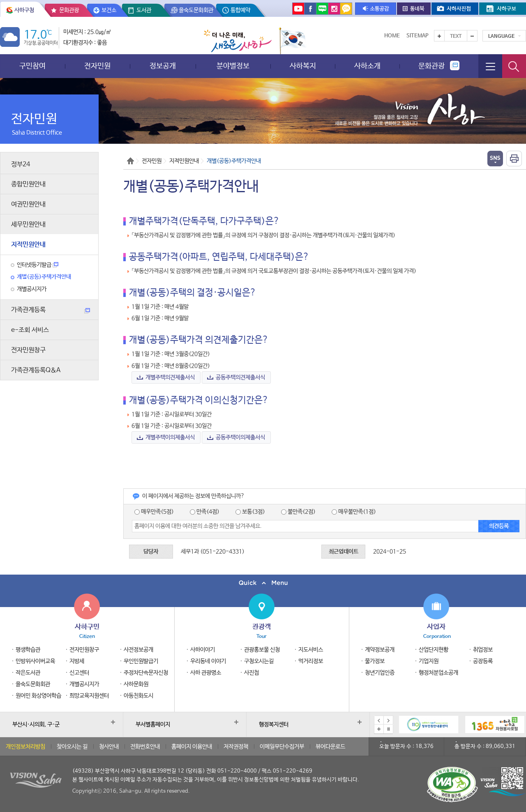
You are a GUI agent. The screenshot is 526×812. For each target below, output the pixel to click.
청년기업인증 (380, 673)
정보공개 (163, 66)
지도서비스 (311, 650)
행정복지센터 (274, 725)
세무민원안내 (28, 224)
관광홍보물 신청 (262, 650)
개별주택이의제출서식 (171, 437)
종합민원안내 (28, 184)
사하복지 (303, 66)
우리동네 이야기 (208, 661)
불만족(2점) (298, 512)
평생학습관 (28, 650)
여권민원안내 (28, 204)
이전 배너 (379, 720)
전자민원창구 (28, 350)
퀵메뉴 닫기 (263, 583)
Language (501, 37)
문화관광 (69, 10)
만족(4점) (205, 512)
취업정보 (483, 650)
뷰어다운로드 (330, 747)
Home (392, 36)
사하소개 (367, 66)
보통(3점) (250, 512)
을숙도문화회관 (196, 10)
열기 (495, 159)
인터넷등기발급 (38, 265)
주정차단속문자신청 (146, 673)
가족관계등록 (51, 310)
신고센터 (79, 673)
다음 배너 (388, 720)
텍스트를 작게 (472, 36)
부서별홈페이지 (153, 725)
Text (456, 37)
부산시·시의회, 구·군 (36, 725)
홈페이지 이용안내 (192, 747)
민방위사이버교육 (35, 661)
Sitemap (418, 36)
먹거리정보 (311, 661)
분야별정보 (233, 66)
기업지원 (429, 661)
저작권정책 (236, 747)
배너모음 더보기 (379, 729)
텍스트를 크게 (439, 36)
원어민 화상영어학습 (38, 696)
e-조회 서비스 (30, 330)
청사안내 (109, 747)
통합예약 (240, 10)
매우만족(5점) (154, 512)
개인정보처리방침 (25, 747)
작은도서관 (28, 673)
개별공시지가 (32, 289)
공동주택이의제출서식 (241, 437)
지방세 (77, 661)
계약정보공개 (380, 650)
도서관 (144, 10)
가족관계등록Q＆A (36, 370)
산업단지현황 (434, 650)
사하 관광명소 (206, 673)
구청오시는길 (259, 661)
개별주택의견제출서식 (171, 377)
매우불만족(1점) (354, 512)
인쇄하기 (514, 159)
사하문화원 (136, 684)
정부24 (21, 164)
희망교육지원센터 (89, 696)
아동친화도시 (138, 696)
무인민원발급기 (141, 661)
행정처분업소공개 (438, 673)
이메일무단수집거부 (282, 747)
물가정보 (375, 661)
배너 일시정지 (388, 729)
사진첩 (251, 673)
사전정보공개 (138, 650)
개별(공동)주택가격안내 (44, 277)
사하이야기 (203, 650)
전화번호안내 (145, 747)
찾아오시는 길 (72, 747)
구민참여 (32, 66)
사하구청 (24, 10)
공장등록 (483, 661)
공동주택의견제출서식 (241, 377)
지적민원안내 (28, 245)
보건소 (109, 10)
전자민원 (97, 66)
